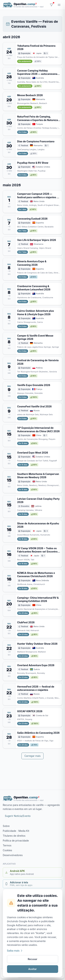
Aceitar (32, 969)
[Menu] (59, 5)
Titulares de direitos (14, 836)
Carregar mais (32, 756)
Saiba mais (15, 951)
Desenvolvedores (13, 855)
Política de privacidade (16, 841)
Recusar (32, 959)
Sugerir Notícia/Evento (18, 816)
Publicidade (9, 831)
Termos (7, 845)
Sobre (6, 826)
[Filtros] (51, 5)
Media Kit (24, 831)
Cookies (7, 850)
